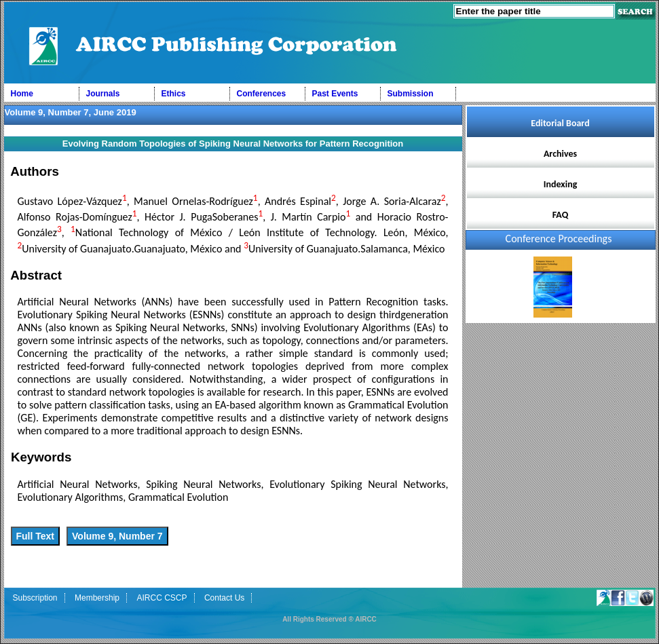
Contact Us (224, 598)
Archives (560, 154)
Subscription (35, 598)
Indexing (561, 184)
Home (22, 94)
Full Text (36, 536)
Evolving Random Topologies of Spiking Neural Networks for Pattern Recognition (233, 144)
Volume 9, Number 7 (117, 536)
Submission (411, 94)
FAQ (561, 215)
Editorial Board (560, 123)
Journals (103, 94)
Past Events (335, 94)
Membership (97, 598)
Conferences (262, 94)
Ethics (174, 94)
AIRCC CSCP (162, 598)
